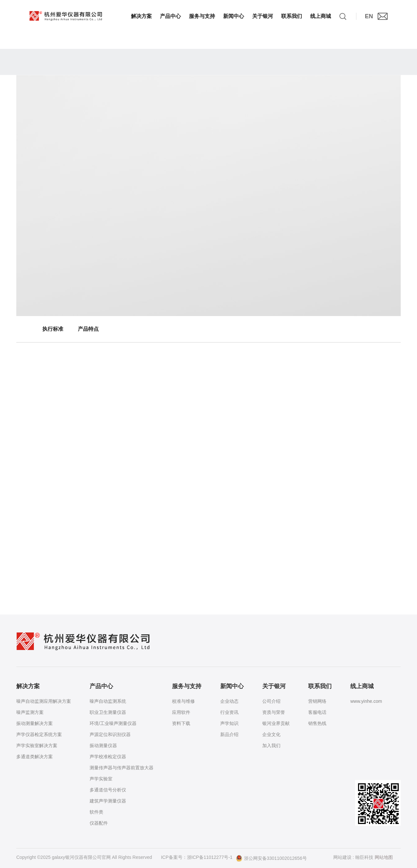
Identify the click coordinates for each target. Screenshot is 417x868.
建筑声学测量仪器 (108, 801)
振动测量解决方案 (35, 723)
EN (369, 16)
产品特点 (88, 329)
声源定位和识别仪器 (110, 734)
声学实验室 (101, 779)
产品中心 (170, 16)
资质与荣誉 (274, 712)
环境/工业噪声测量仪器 (113, 723)
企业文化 (271, 734)
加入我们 (271, 745)
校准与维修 (183, 701)
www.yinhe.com (366, 701)
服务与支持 (202, 16)
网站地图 (384, 857)
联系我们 (292, 16)
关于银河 (263, 16)
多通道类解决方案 (35, 757)
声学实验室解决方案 (37, 745)
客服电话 (317, 712)
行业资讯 (229, 712)
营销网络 (317, 701)
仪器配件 (99, 823)
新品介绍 (229, 734)
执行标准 (53, 329)
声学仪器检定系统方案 (39, 734)
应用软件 (181, 712)
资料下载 (181, 723)
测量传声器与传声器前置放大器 (122, 768)
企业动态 (229, 701)
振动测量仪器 (103, 745)
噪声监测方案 (30, 712)
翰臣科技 (364, 857)
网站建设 (342, 857)
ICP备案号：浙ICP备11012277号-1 (197, 857)
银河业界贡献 (276, 723)
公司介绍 (271, 701)
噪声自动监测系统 (108, 701)
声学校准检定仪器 (108, 757)
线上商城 (321, 16)
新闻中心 (234, 16)
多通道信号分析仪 (108, 790)
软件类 (96, 812)
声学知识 (229, 723)
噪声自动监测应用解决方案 (44, 701)
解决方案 (141, 16)
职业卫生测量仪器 (108, 712)
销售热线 (317, 723)
